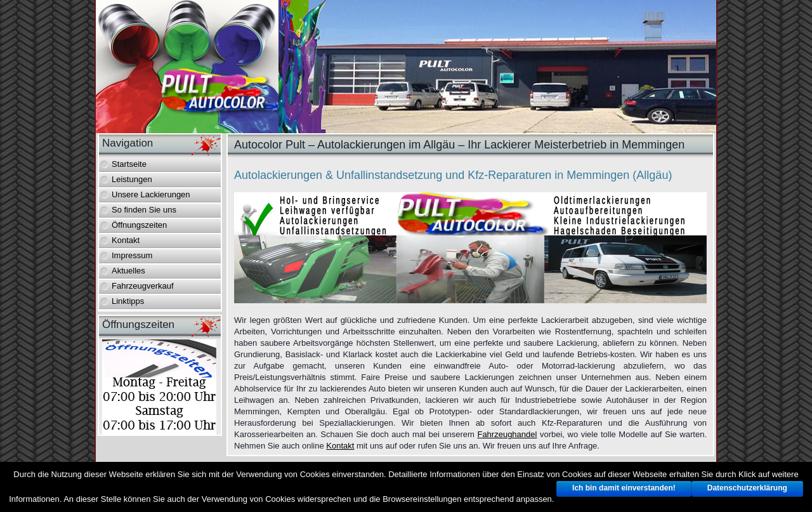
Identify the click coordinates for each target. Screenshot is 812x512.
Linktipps (128, 301)
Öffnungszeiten (139, 225)
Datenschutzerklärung (747, 488)
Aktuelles (128, 271)
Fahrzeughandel (507, 434)
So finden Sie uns (144, 210)
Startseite (129, 164)
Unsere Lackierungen (151, 194)
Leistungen (132, 179)
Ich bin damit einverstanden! (624, 488)
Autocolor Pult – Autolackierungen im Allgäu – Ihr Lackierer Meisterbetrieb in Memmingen (459, 145)
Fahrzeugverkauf (143, 286)
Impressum (132, 255)
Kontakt (126, 240)
